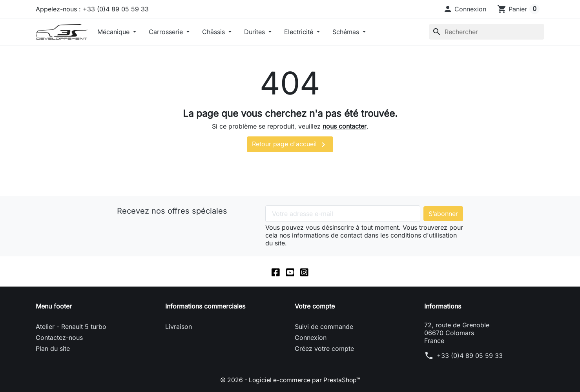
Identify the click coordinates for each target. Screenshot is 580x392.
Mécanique (114, 32)
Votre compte (315, 307)
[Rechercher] (487, 32)
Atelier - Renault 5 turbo (71, 327)
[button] (465, 9)
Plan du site (53, 349)
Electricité (300, 32)
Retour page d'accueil (290, 145)
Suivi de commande (324, 327)
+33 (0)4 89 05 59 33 (470, 356)
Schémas (347, 32)
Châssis (214, 32)
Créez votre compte (324, 349)
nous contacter (345, 126)
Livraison (179, 327)
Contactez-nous (59, 338)
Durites (255, 32)
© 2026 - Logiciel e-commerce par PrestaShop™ (290, 380)
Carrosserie (167, 32)
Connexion (311, 338)
